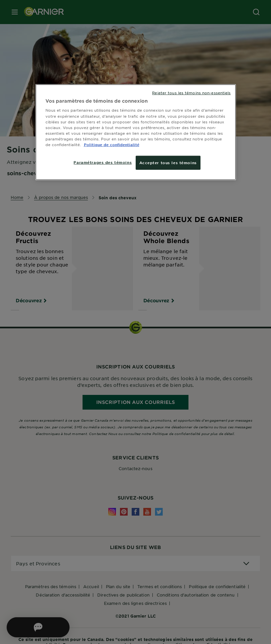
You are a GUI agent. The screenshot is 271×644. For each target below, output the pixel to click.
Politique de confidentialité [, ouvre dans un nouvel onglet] (112, 144)
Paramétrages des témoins (103, 162)
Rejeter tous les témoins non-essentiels (191, 93)
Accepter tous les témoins (168, 163)
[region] (136, 132)
